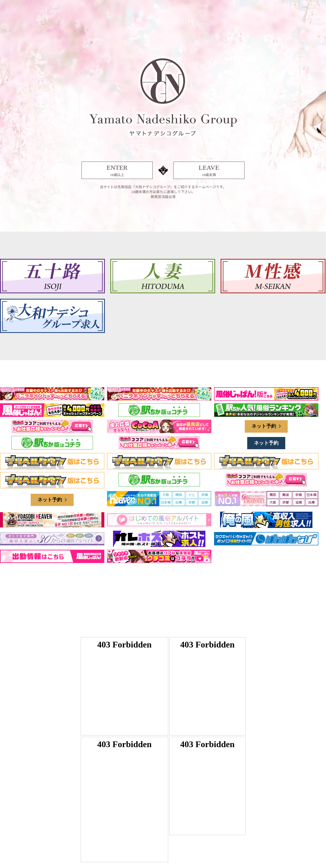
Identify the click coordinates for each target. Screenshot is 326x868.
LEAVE (209, 171)
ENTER (117, 171)
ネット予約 (266, 426)
